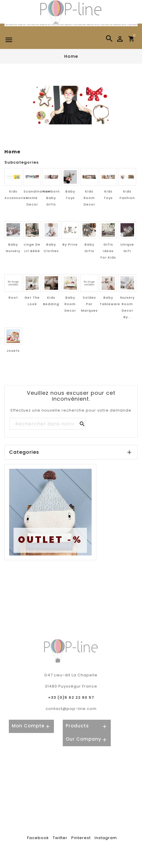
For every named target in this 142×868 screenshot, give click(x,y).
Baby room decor (70, 304)
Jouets (13, 351)
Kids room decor (89, 198)
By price (70, 244)
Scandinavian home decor (37, 198)
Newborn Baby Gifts (51, 198)
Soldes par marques (89, 304)
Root (13, 297)
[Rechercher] (47, 424)
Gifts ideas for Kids (108, 251)
